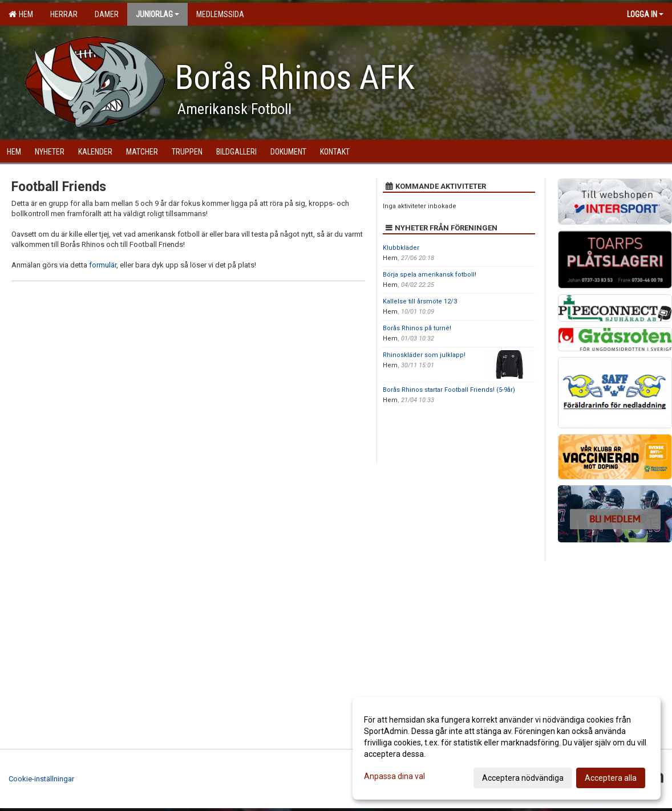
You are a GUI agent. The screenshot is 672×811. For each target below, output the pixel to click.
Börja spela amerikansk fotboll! (430, 275)
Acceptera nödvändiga (523, 778)
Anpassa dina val (394, 776)
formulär (103, 265)
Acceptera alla (611, 778)
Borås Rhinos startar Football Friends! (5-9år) (449, 390)
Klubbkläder (401, 248)
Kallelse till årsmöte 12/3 (420, 301)
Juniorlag (157, 14)
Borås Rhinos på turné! (417, 328)
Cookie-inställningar (41, 779)
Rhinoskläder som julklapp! (424, 355)
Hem (21, 14)
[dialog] (507, 748)
